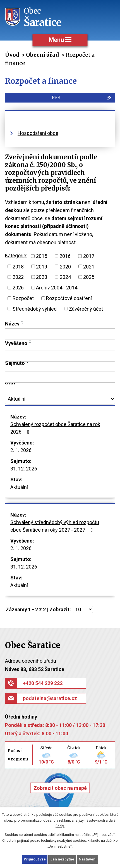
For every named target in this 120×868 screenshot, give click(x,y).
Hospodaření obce (38, 133)
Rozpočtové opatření (69, 298)
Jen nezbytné (62, 859)
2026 (18, 288)
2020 (65, 266)
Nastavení (88, 859)
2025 (89, 277)
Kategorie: (16, 255)
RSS (82, 98)
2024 (65, 277)
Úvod (12, 55)
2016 (65, 256)
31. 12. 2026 (24, 469)
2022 (18, 277)
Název (12, 324)
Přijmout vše (35, 859)
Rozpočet (23, 298)
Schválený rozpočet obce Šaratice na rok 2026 (55, 428)
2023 (42, 277)
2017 (89, 256)
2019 (42, 266)
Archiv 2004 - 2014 (57, 288)
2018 (18, 266)
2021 (89, 266)
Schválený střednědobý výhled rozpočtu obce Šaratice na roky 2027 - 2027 (55, 526)
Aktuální (19, 487)
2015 (42, 256)
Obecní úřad (42, 55)
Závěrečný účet (86, 309)
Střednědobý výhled (35, 309)
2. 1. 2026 (21, 450)
